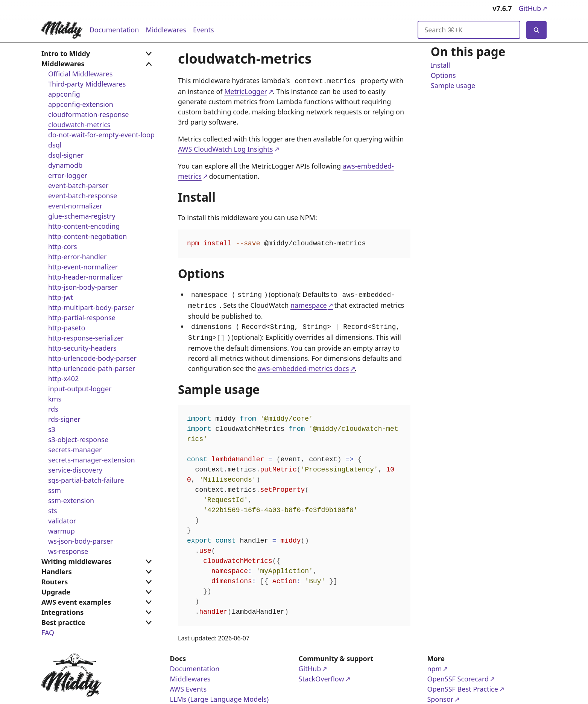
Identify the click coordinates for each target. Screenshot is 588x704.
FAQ (48, 633)
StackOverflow (328, 675)
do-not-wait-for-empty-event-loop (101, 135)
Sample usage (453, 86)
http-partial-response (82, 318)
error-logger (68, 175)
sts (53, 511)
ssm (55, 490)
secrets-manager (75, 450)
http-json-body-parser (83, 287)
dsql (55, 145)
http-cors (63, 246)
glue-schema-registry (82, 216)
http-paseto (67, 328)
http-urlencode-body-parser (92, 358)
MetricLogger (246, 91)
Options (443, 76)
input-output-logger (80, 389)
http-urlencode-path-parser (92, 368)
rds (53, 409)
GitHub (533, 8)
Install (440, 65)
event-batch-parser (78, 186)
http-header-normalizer (86, 277)
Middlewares (166, 30)
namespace (309, 304)
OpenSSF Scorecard (458, 675)
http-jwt (61, 297)
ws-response (68, 551)
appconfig (64, 94)
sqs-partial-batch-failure (86, 480)
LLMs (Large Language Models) (220, 695)
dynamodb (65, 165)
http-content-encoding (84, 226)
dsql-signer (66, 155)
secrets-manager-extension (92, 460)
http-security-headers (82, 348)
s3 (52, 429)
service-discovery (75, 470)
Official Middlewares (80, 74)
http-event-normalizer (83, 267)
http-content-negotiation (87, 236)
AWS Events (188, 685)
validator (62, 521)
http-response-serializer (86, 338)
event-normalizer (75, 206)
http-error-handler (77, 257)
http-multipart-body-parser (91, 307)
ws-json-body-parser (81, 541)
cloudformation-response (88, 114)
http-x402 (63, 379)
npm (456, 665)
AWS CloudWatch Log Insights (226, 148)
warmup (62, 531)
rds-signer (64, 419)
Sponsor (456, 695)
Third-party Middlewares (87, 84)
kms (55, 399)
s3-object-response (78, 439)
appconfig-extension (81, 104)
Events (204, 30)
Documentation (114, 30)
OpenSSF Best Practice (462, 685)
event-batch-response (83, 196)
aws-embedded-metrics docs (303, 365)
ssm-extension (71, 500)
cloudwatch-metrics (79, 125)
